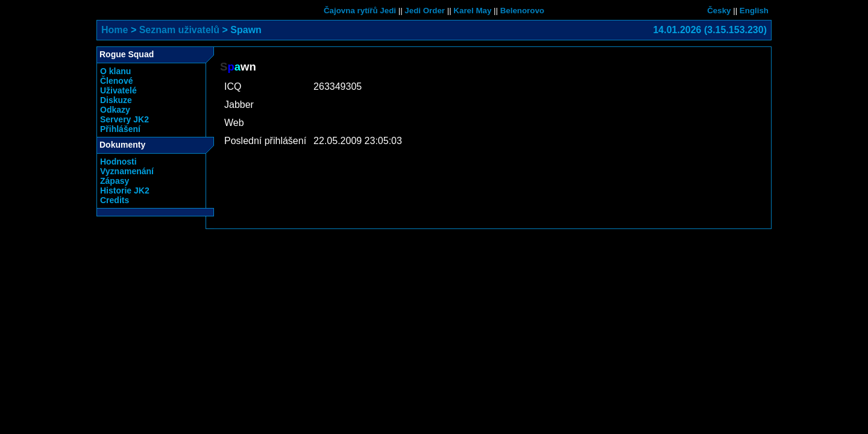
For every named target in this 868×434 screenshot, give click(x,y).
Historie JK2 (125, 190)
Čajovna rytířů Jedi (360, 11)
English (754, 11)
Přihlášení (120, 129)
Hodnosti (118, 162)
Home (115, 30)
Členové (116, 81)
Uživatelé (118, 90)
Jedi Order (425, 11)
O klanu (115, 71)
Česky (719, 11)
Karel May (472, 11)
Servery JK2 (124, 119)
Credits (115, 200)
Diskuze (116, 100)
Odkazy (115, 110)
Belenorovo (522, 11)
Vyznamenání (127, 171)
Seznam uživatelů (179, 30)
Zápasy (115, 181)
